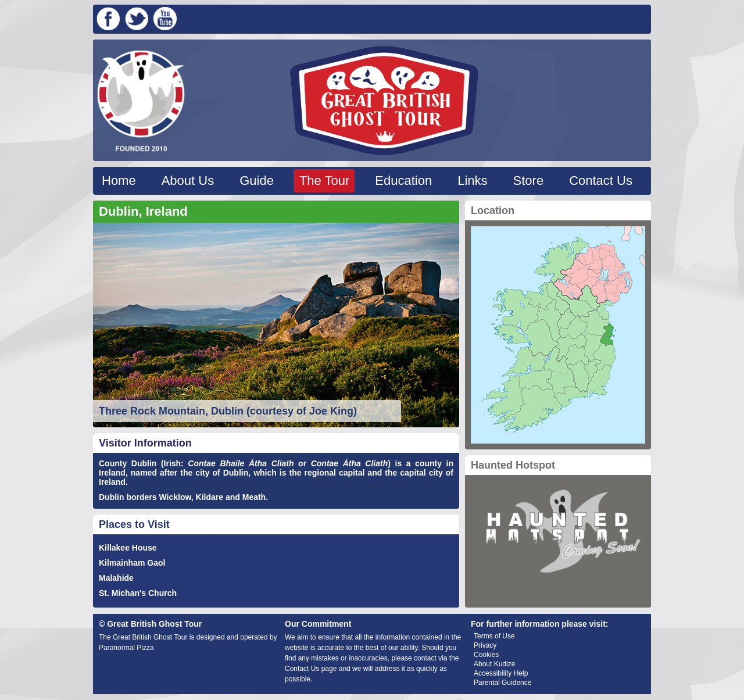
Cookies (486, 655)
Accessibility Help (501, 673)
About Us (188, 181)
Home (119, 181)
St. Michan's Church (138, 593)
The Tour (324, 181)
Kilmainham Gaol (132, 563)
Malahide (116, 578)
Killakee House (128, 548)
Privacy (485, 645)
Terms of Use (494, 636)
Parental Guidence (502, 683)
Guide (257, 181)
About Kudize (494, 664)
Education (403, 181)
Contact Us (601, 181)
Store (529, 181)
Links (472, 181)
